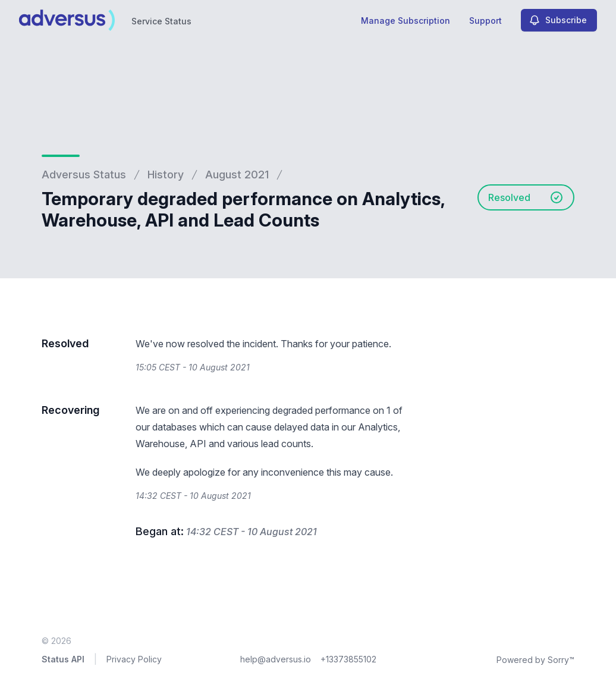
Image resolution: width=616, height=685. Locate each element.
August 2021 (237, 175)
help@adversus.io (276, 659)
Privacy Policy (134, 659)
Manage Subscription (406, 21)
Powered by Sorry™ (535, 660)
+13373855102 (348, 659)
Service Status (161, 21)
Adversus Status (84, 175)
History (166, 175)
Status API (63, 659)
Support (485, 21)
